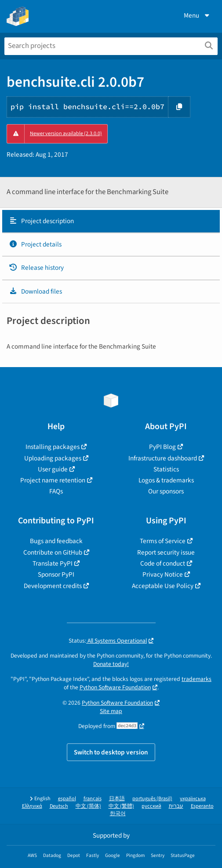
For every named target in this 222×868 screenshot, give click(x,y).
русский (151, 806)
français (93, 799)
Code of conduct (163, 563)
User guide (53, 469)
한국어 (118, 814)
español (67, 799)
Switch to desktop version (111, 752)
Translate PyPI (53, 563)
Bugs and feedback (56, 541)
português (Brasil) (152, 799)
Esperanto (202, 806)
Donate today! (111, 664)
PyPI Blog (162, 447)
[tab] (111, 221)
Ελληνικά (32, 806)
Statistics (166, 469)
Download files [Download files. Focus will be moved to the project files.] (35, 291)
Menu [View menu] (197, 15)
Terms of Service (163, 541)
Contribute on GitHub (53, 552)
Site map (111, 711)
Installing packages (53, 447)
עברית (176, 806)
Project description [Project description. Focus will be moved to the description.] (41, 221)
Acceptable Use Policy (163, 586)
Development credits (53, 586)
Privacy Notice (163, 574)
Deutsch (59, 806)
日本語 (117, 799)
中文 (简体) (88, 806)
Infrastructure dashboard (163, 458)
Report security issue (166, 552)
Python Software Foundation (115, 687)
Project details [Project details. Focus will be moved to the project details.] (35, 244)
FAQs (56, 491)
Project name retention (53, 480)
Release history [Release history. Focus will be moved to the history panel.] (36, 268)
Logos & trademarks (166, 480)
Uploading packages (53, 458)
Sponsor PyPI (56, 574)
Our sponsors (166, 491)
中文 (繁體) (121, 806)
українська (193, 799)
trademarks (197, 679)
